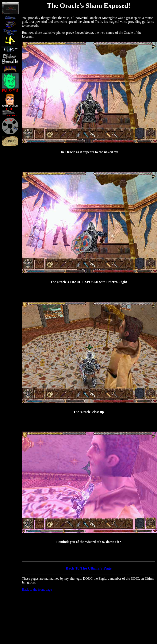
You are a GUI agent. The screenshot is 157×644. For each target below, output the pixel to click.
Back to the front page (37, 589)
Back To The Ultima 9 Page (89, 568)
